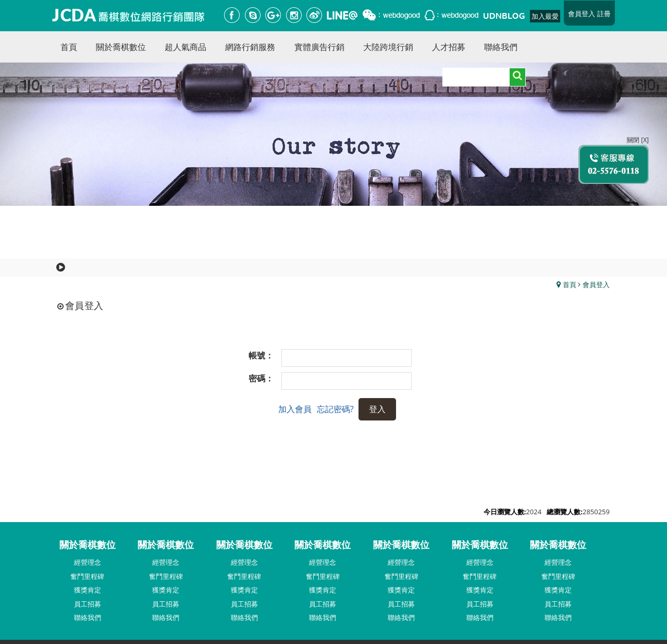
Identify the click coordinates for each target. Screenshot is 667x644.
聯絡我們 (88, 617)
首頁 (570, 284)
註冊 (604, 14)
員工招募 (88, 604)
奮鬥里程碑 (87, 576)
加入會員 (295, 409)
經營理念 (88, 562)
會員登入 (582, 14)
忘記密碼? (335, 409)
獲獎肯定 (88, 590)
